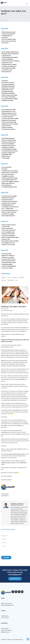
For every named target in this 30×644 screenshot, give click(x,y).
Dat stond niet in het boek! (8, 83)
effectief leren (10, 280)
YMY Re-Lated (11, 640)
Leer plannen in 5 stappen (8, 214)
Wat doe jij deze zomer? (8, 90)
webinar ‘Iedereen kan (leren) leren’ (16, 454)
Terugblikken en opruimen (8, 176)
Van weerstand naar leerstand (9, 110)
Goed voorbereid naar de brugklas (10, 99)
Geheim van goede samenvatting (10, 95)
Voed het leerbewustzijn (8, 117)
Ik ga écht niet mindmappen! (9, 236)
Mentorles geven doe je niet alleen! (10, 173)
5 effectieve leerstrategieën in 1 (9, 66)
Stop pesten (5, 38)
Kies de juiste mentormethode (9, 41)
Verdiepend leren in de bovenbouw (10, 171)
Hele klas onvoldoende (7, 128)
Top (28, 639)
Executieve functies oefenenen (9, 203)
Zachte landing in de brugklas (9, 68)
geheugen (4, 280)
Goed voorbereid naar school (9, 261)
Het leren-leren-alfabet (7, 268)
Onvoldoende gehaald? (7, 264)
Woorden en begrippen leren (9, 153)
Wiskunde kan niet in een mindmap (10, 124)
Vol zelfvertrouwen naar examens (10, 151)
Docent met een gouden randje (9, 122)
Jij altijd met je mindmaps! (8, 147)
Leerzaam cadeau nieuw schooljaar (10, 119)
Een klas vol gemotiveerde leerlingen (10, 237)
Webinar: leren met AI (7, 63)
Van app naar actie (6, 56)
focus (9, 277)
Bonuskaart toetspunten (8, 92)
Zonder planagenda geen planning (10, 57)
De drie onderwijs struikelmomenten (10, 52)
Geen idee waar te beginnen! (9, 129)
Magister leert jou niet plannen (9, 120)
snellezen (4, 277)
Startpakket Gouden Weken (8, 86)
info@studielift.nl (5, 494)
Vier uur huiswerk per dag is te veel (10, 210)
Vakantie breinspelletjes (8, 59)
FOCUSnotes (5, 81)
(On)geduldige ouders (7, 155)
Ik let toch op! (5, 43)
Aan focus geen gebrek (7, 228)
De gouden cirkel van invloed (9, 259)
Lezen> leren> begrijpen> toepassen (10, 182)
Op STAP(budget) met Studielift (9, 149)
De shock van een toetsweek (9, 230)
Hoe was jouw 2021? (7, 167)
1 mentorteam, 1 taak (7, 70)
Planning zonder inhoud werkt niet (10, 178)
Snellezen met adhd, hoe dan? (9, 142)
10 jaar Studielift (6, 158)
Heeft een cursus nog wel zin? (9, 140)
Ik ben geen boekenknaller (8, 84)
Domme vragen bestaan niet (9, 216)
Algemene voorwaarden (6, 630)
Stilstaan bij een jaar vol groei (9, 32)
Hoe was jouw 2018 (7, 254)
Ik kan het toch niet (7, 126)
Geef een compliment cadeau (9, 39)
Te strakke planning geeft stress (10, 187)
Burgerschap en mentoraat (8, 88)
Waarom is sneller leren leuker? (9, 212)
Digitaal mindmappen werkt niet (9, 113)
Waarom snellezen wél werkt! (9, 225)
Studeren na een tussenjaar (8, 245)
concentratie (21, 277)
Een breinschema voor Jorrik (9, 111)
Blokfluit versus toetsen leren (9, 146)
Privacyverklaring (5, 629)
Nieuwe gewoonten (7, 72)
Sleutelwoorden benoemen (8, 198)
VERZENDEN (6, 558)
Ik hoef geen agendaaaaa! (8, 144)
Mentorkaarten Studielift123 (8, 93)
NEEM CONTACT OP (15, 579)
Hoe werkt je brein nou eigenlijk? (9, 196)
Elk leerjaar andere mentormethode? (10, 54)
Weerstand (5, 169)
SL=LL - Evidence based (8, 209)
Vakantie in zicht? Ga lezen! (8, 234)
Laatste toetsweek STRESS (8, 34)
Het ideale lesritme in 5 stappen (9, 65)
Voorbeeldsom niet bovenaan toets (10, 207)
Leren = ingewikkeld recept (8, 232)
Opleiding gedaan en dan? (8, 205)
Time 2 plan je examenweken (9, 97)
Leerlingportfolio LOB (7, 36)
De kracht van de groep (7, 200)
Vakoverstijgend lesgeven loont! (9, 180)
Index (2, 20)
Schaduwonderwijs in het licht (9, 263)
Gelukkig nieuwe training (8, 100)
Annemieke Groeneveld (8, 311)
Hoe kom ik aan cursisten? (8, 174)
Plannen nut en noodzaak (8, 257)
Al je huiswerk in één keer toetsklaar (10, 241)
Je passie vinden (6, 227)
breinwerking (14, 277)
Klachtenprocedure (5, 632)
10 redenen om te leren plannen (9, 115)
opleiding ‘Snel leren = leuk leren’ (8, 463)
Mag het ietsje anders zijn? (8, 183)
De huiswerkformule (7, 185)
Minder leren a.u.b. (6, 156)
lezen (16, 280)
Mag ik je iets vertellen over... (9, 255)
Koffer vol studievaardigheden (9, 266)
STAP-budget (23, 463)
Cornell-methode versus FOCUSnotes (11, 61)
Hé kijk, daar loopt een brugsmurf (10, 201)
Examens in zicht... (6, 239)
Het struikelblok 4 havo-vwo (8, 243)
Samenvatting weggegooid (8, 138)
